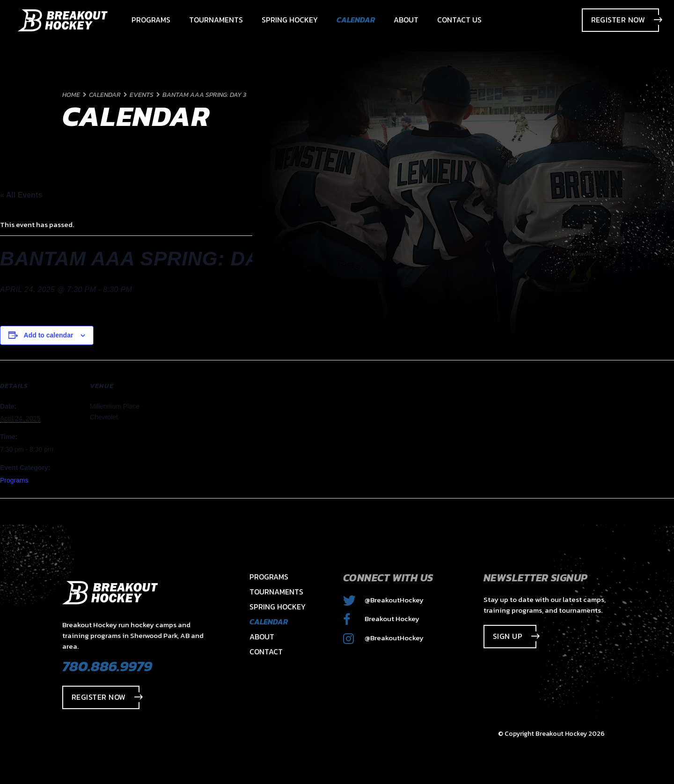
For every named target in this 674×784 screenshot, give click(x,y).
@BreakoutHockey (383, 600)
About (262, 637)
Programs (14, 480)
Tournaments (276, 592)
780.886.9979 (107, 666)
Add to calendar (49, 335)
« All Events (21, 195)
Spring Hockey (278, 607)
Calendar (269, 622)
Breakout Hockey (381, 619)
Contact (266, 652)
